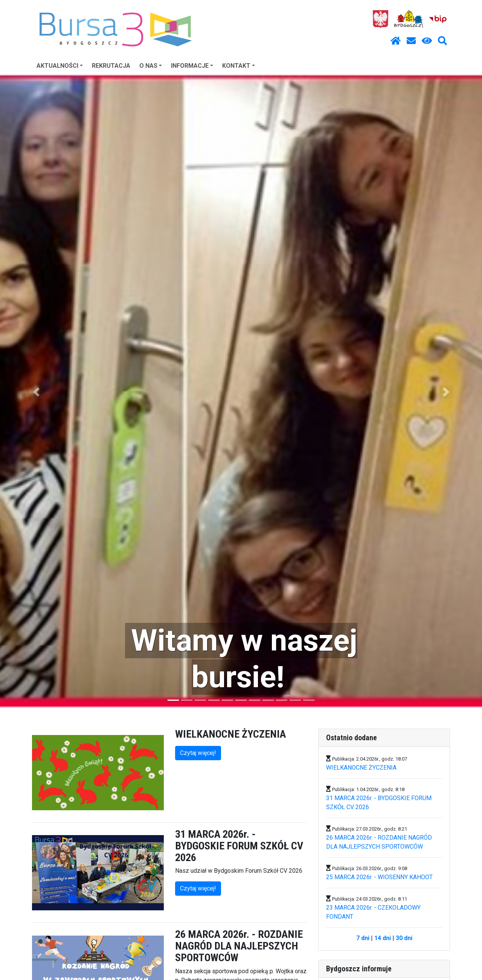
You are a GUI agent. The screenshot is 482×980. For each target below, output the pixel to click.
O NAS (151, 66)
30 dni (404, 938)
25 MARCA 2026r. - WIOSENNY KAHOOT (379, 877)
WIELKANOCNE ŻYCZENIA (361, 768)
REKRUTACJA (111, 66)
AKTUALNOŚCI (60, 66)
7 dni (363, 938)
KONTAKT (239, 66)
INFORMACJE (192, 66)
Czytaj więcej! (198, 753)
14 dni (383, 938)
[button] (36, 392)
